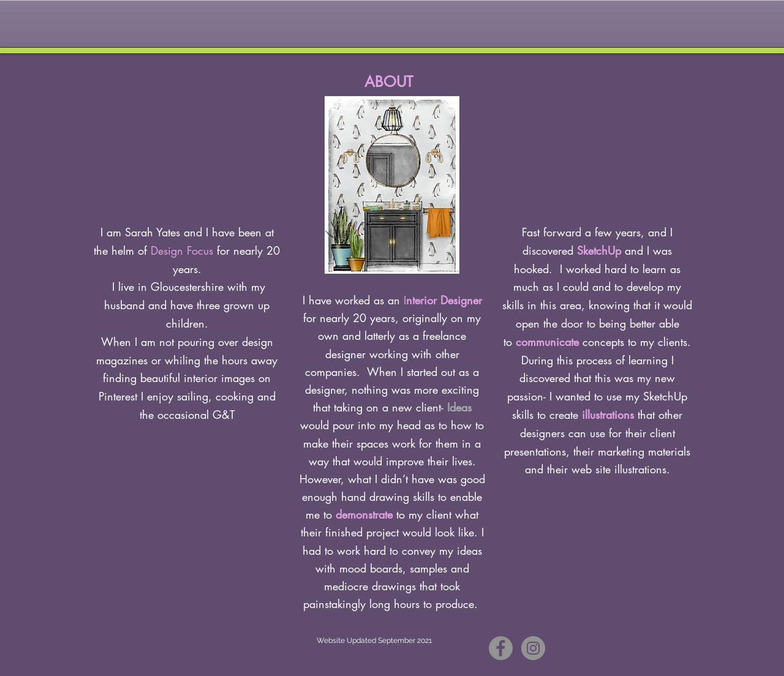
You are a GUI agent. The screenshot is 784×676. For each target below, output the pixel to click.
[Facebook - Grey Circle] (501, 648)
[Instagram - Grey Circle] (533, 648)
